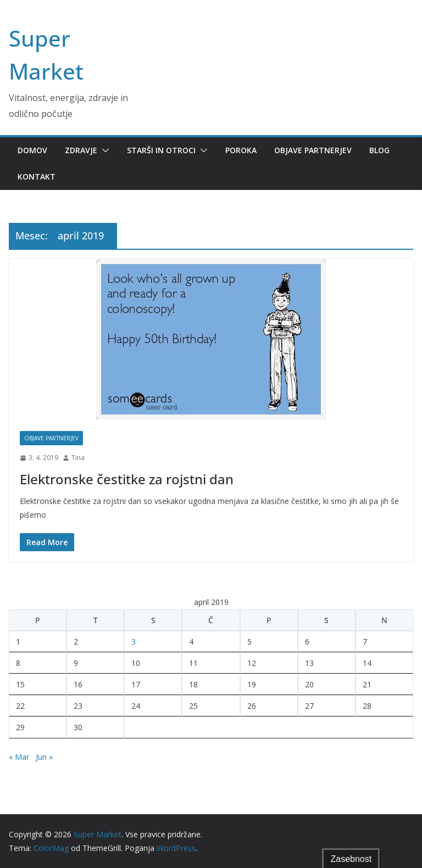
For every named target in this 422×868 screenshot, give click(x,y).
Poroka (241, 150)
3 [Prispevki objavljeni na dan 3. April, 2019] (134, 642)
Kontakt (37, 177)
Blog (379, 150)
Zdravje (81, 150)
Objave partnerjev (313, 150)
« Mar (19, 757)
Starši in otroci (161, 150)
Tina (78, 458)
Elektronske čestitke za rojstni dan (127, 479)
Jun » (44, 757)
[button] (103, 150)
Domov (32, 150)
